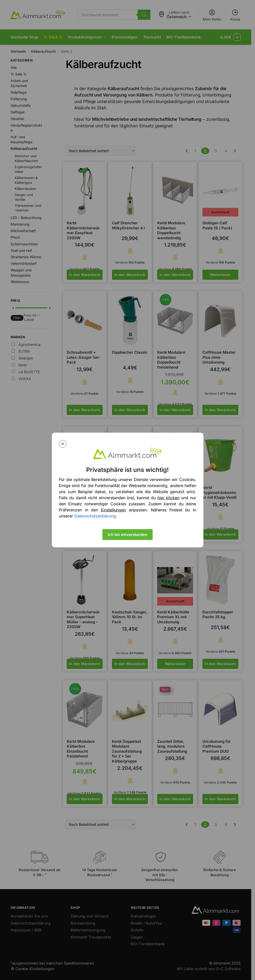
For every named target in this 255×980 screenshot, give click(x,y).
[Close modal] (63, 444)
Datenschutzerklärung (95, 516)
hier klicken (169, 498)
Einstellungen (113, 510)
